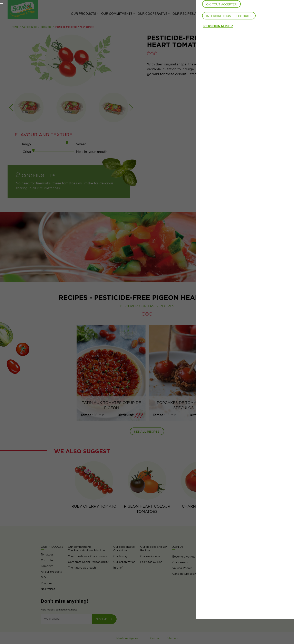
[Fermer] (2, 3)
